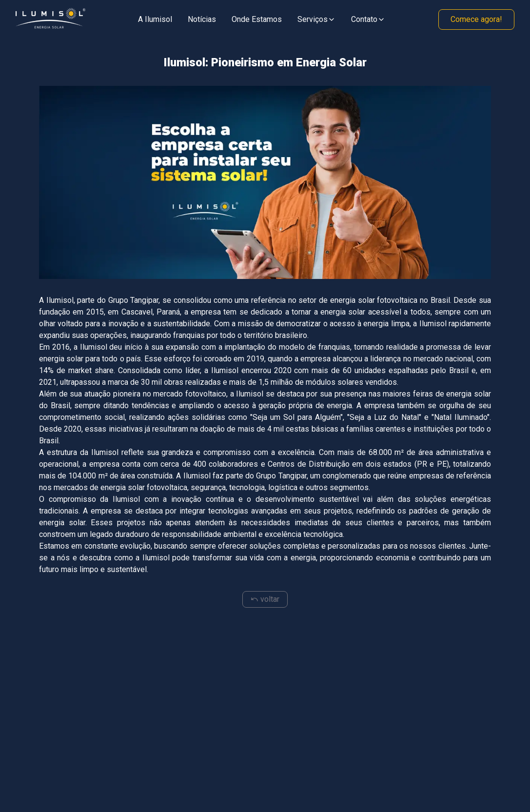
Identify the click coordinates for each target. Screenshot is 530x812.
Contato (368, 19)
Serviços (316, 19)
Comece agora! (476, 19)
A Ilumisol (155, 19)
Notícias (202, 19)
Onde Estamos (257, 19)
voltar (265, 599)
